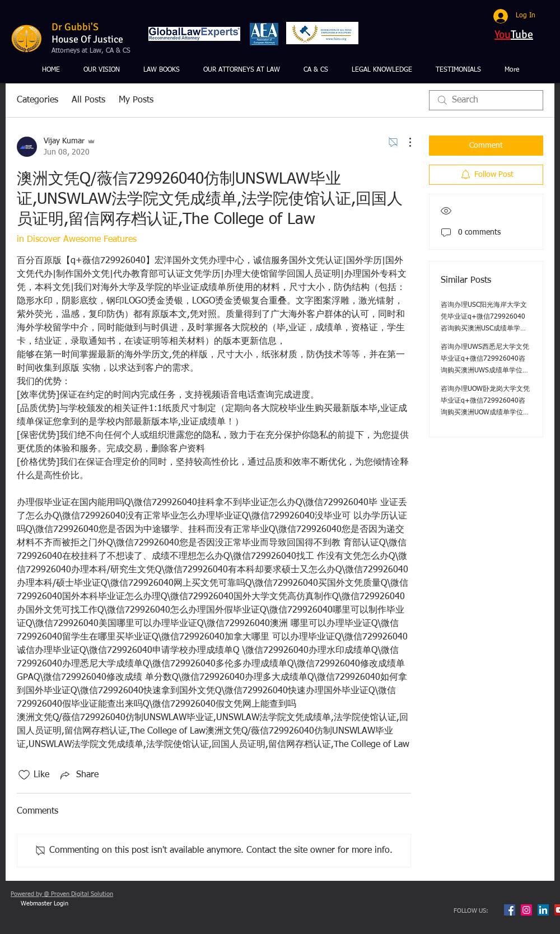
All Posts (88, 100)
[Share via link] (78, 775)
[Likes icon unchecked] (24, 775)
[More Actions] (404, 142)
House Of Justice (87, 39)
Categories (38, 100)
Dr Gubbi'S (75, 27)
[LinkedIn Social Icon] (543, 910)
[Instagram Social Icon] (526, 910)
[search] (486, 100)
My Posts (136, 100)
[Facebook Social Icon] (510, 910)
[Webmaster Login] (44, 904)
